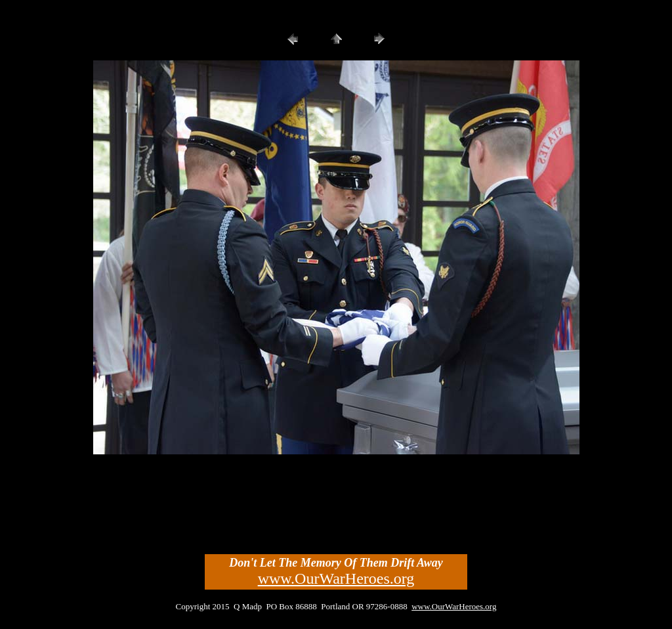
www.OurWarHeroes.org (336, 578)
